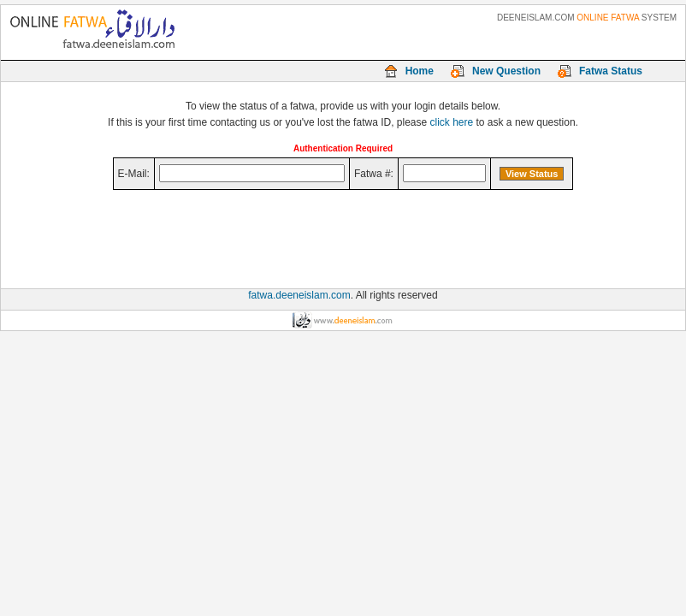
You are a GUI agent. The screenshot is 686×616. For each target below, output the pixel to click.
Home (420, 71)
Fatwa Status (611, 71)
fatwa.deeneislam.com (299, 295)
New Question (506, 71)
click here (452, 122)
